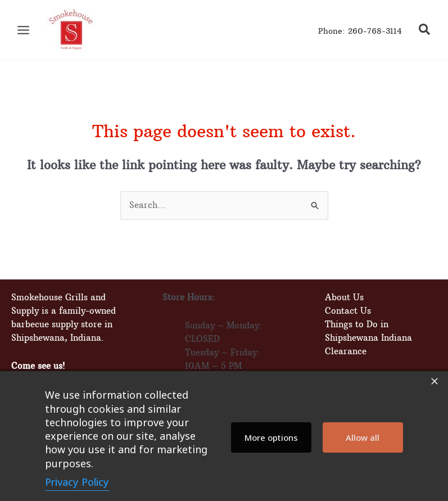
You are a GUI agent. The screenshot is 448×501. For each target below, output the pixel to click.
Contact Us (348, 311)
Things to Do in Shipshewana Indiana (368, 331)
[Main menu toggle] (23, 30)
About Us (344, 297)
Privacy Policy (77, 482)
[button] (425, 31)
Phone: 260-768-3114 (360, 31)
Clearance (346, 351)
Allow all (363, 437)
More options (271, 437)
